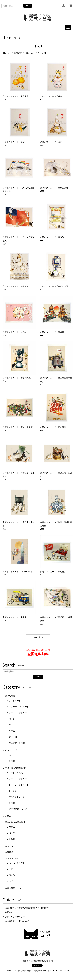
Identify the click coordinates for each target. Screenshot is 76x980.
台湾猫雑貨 (17, 53)
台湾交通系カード (13, 888)
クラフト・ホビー (13, 858)
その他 (12, 761)
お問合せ (9, 912)
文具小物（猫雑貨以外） (16, 768)
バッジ (12, 719)
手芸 (11, 869)
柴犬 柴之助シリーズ (18, 809)
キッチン (9, 846)
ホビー (12, 881)
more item (38, 637)
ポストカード (31, 53)
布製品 (12, 731)
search (28, 6)
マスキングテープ (17, 797)
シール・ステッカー (18, 713)
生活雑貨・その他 (17, 743)
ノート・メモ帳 (16, 773)
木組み (12, 875)
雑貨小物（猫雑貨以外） (16, 822)
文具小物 (13, 737)
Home (6, 53)
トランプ (13, 791)
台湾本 (8, 816)
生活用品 (9, 852)
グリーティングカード (19, 707)
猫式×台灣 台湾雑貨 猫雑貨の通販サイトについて (27, 908)
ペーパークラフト (17, 863)
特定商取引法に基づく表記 (17, 921)
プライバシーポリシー (15, 917)
